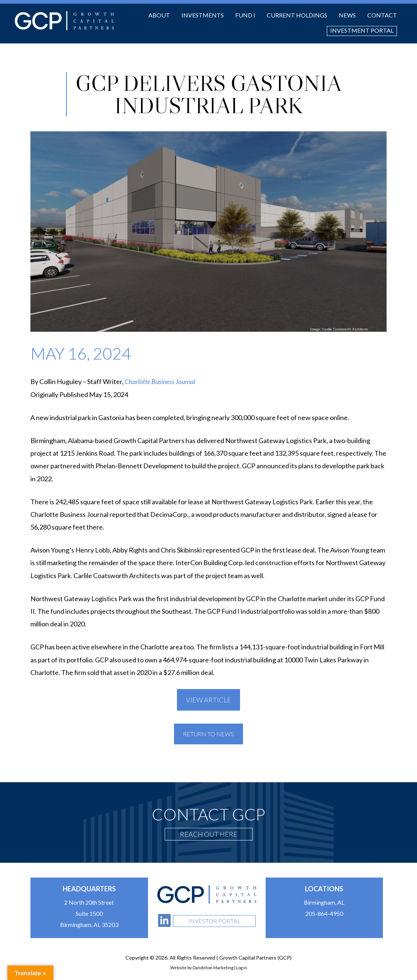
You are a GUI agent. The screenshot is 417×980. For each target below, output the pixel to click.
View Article (208, 700)
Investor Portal (214, 921)
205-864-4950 (324, 913)
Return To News (208, 734)
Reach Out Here (209, 834)
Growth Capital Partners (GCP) (64, 21)
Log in (242, 968)
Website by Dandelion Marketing (202, 968)
